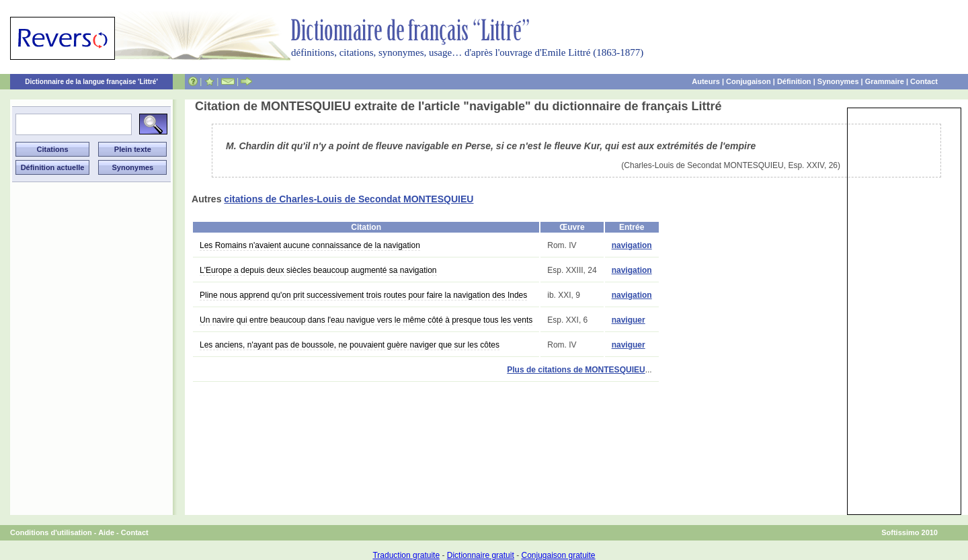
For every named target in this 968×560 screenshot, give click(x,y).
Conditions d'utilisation (51, 532)
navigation (632, 245)
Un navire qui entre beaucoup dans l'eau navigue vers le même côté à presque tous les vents (366, 320)
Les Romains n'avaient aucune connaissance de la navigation (310, 245)
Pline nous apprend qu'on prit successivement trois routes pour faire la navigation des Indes (363, 295)
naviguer (629, 320)
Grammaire (885, 81)
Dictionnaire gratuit (481, 555)
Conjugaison (749, 81)
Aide (106, 532)
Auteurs (706, 81)
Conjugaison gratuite (558, 555)
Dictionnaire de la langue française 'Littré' (91, 82)
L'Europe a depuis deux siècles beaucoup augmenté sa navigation (318, 270)
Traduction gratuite (406, 555)
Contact (924, 81)
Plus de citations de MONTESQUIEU (576, 370)
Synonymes (838, 81)
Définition (794, 81)
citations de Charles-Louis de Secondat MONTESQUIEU (349, 199)
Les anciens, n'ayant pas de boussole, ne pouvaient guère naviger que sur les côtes (350, 345)
